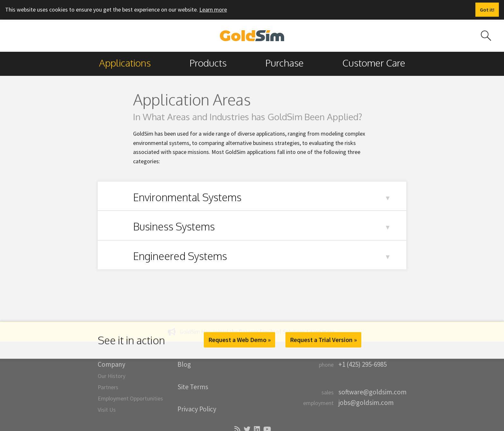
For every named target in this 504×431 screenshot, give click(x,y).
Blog (184, 364)
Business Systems (174, 226)
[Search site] (486, 36)
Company (112, 364)
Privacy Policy (197, 409)
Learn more (213, 9)
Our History (112, 376)
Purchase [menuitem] (284, 63)
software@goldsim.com (373, 392)
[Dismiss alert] (487, 10)
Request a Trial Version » (323, 340)
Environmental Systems (187, 197)
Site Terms (193, 387)
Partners (108, 387)
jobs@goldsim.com (366, 403)
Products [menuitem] (208, 63)
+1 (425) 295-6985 (363, 364)
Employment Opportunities (130, 398)
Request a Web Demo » (239, 340)
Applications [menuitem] (125, 63)
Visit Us (107, 410)
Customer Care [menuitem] (374, 63)
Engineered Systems (180, 256)
